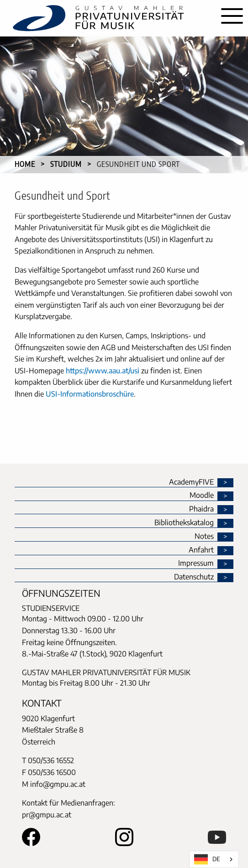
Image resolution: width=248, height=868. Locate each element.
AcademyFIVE (191, 482)
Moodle (202, 496)
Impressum (196, 563)
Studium (66, 164)
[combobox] (214, 859)
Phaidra (201, 509)
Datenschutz (194, 577)
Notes (204, 537)
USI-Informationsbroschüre (90, 394)
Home (25, 164)
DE (207, 859)
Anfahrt (201, 550)
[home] (108, 18)
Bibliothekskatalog (184, 523)
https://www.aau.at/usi (103, 371)
